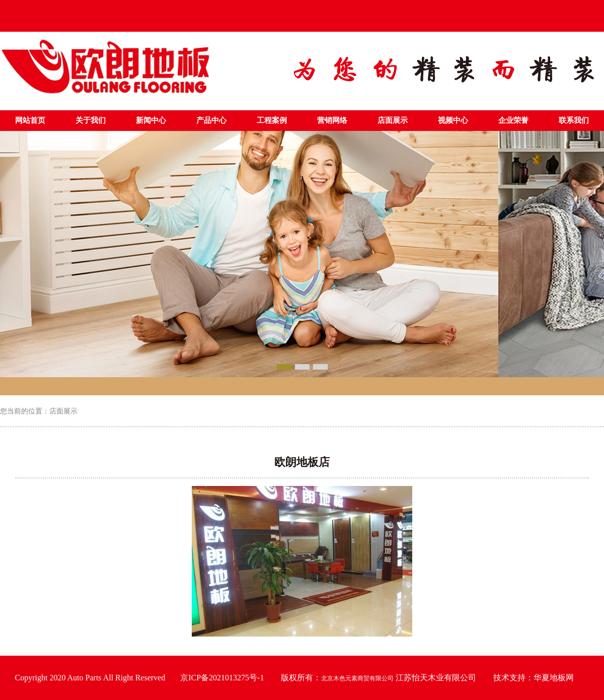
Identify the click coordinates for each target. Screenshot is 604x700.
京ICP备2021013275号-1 (222, 678)
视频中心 (453, 120)
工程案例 (272, 120)
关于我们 (91, 120)
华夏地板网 (554, 678)
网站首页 (30, 120)
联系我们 (574, 120)
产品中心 (211, 120)
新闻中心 (151, 120)
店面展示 (393, 120)
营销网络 (332, 120)
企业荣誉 (513, 120)
